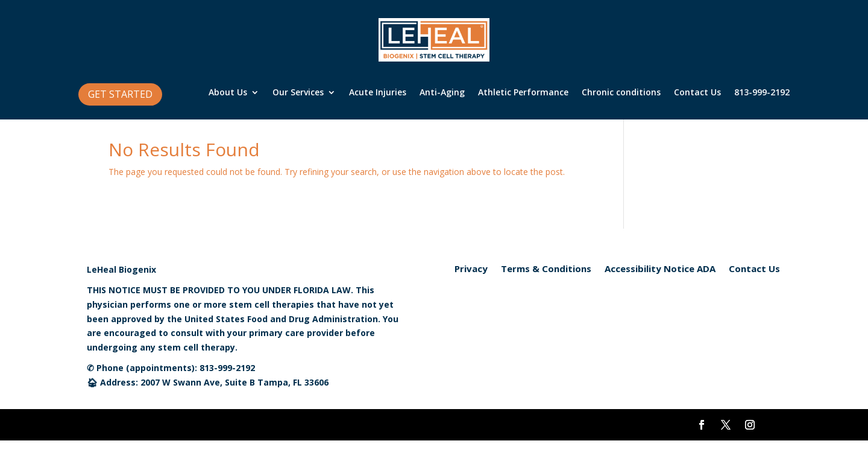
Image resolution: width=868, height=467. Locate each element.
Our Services (298, 93)
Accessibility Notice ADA (660, 269)
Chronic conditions (621, 93)
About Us (228, 93)
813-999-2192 (762, 93)
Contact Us (697, 93)
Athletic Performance (523, 93)
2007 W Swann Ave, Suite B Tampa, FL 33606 (234, 382)
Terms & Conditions (546, 269)
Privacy (471, 269)
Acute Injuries (378, 93)
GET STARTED (120, 94)
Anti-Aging (442, 93)
